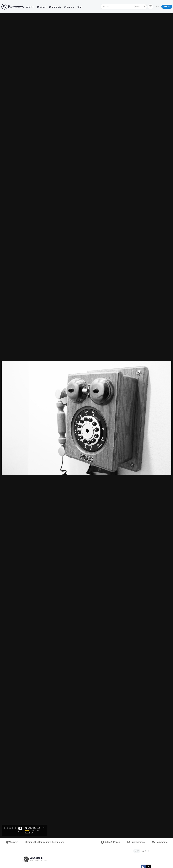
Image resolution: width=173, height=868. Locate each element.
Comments (160, 842)
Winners (12, 842)
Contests (69, 7)
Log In (157, 6)
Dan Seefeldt (36, 858)
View (137, 851)
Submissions (136, 842)
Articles (30, 7)
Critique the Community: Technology (45, 842)
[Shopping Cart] (150, 6)
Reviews (42, 7)
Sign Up (167, 6)
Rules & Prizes (110, 842)
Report (146, 851)
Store (79, 7)
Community (55, 7)
